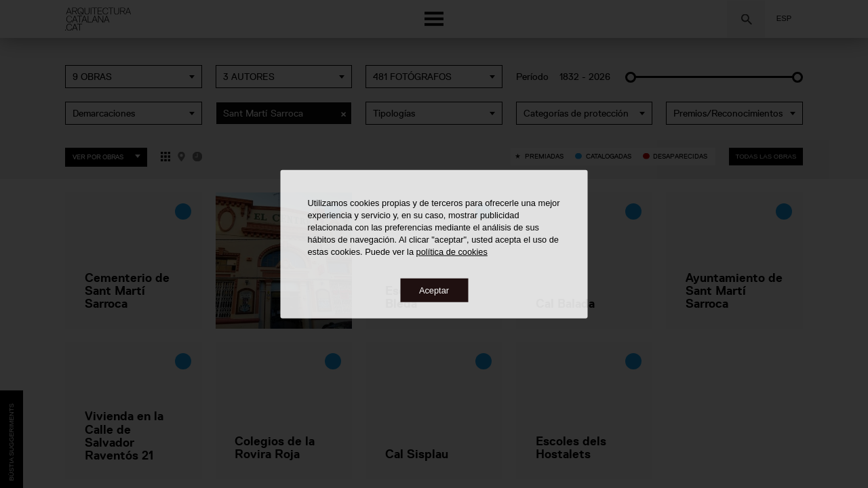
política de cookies (452, 251)
